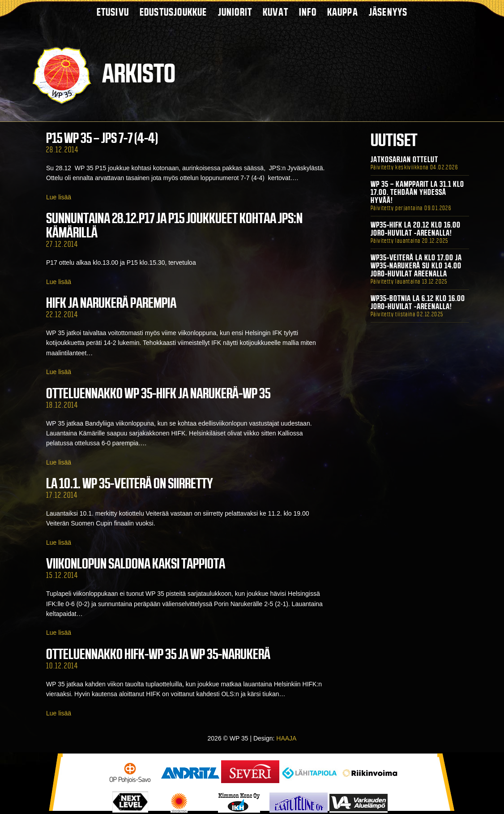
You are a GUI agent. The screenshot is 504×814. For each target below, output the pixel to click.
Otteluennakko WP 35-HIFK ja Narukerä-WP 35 (158, 393)
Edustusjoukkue (173, 12)
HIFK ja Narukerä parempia (111, 303)
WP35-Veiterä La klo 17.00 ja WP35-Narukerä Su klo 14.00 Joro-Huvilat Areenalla (416, 266)
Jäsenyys (388, 12)
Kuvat (275, 12)
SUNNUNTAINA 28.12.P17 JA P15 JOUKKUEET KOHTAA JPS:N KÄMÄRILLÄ (174, 225)
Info (308, 12)
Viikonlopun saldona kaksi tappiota (136, 564)
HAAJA (286, 738)
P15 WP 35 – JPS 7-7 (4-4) (102, 138)
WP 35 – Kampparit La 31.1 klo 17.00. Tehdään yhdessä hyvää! (417, 192)
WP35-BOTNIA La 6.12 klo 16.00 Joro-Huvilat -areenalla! (418, 302)
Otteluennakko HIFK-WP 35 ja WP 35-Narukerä (158, 654)
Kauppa (343, 12)
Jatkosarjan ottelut (404, 159)
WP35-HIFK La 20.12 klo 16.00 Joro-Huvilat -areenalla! (416, 229)
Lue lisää (59, 197)
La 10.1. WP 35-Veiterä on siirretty (130, 483)
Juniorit (235, 12)
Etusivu (113, 12)
